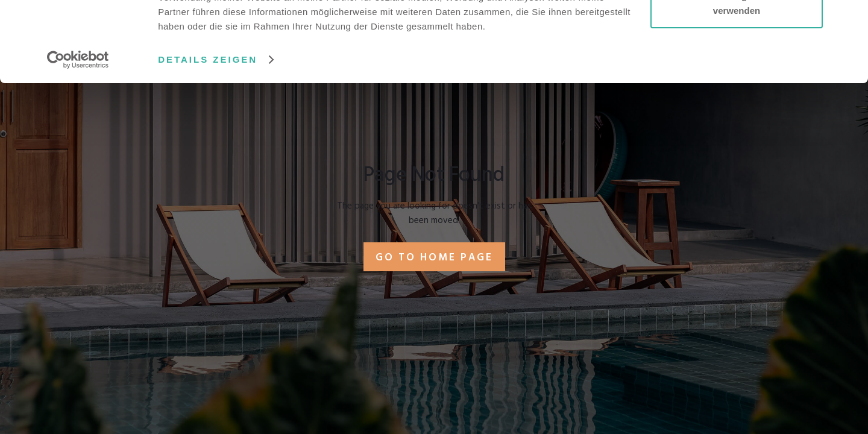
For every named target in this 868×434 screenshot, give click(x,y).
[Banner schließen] (849, 19)
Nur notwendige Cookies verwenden (737, 79)
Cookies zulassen (737, 32)
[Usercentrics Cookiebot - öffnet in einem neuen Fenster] (78, 135)
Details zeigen (208, 135)
